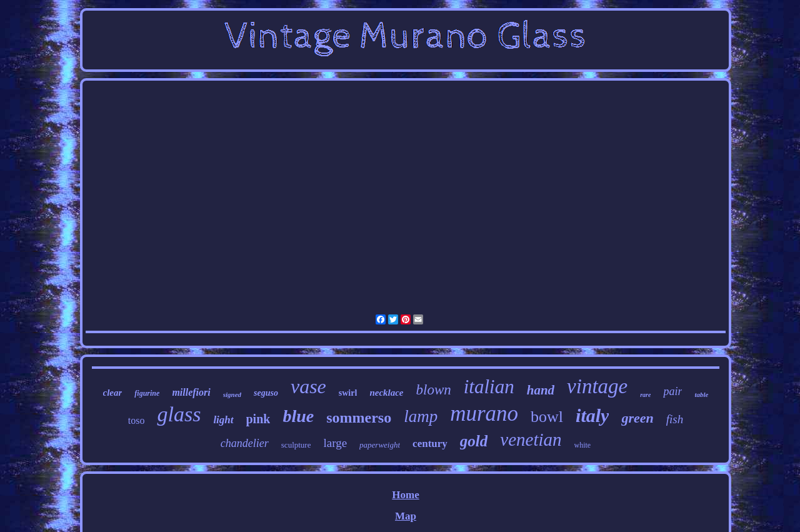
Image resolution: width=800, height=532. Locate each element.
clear (113, 393)
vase (308, 386)
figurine (147, 393)
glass (179, 414)
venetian (531, 439)
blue (298, 416)
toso (137, 420)
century (430, 444)
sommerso (359, 418)
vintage (597, 386)
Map (406, 516)
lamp (421, 416)
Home (405, 495)
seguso (266, 393)
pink (258, 419)
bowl (547, 417)
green (637, 418)
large (335, 443)
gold (474, 441)
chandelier (245, 443)
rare (645, 395)
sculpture (296, 445)
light (223, 420)
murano (484, 414)
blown (434, 390)
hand (541, 390)
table (701, 394)
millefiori (191, 392)
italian (489, 387)
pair (672, 391)
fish (675, 419)
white (583, 445)
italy (592, 415)
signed (232, 394)
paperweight (380, 445)
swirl (348, 393)
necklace (386, 393)
